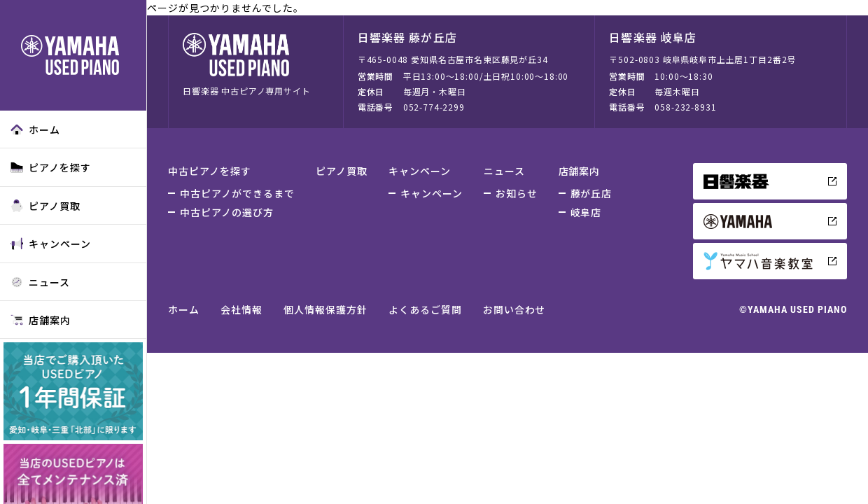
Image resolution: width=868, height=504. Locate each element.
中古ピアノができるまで (237, 193)
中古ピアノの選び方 (227, 212)
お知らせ (517, 193)
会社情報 (241, 309)
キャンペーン (51, 244)
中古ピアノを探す (210, 171)
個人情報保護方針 (325, 309)
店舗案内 (41, 320)
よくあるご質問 (425, 309)
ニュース (40, 282)
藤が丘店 (591, 193)
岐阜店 (586, 212)
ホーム (35, 129)
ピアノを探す (51, 167)
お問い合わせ (514, 309)
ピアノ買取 (45, 206)
